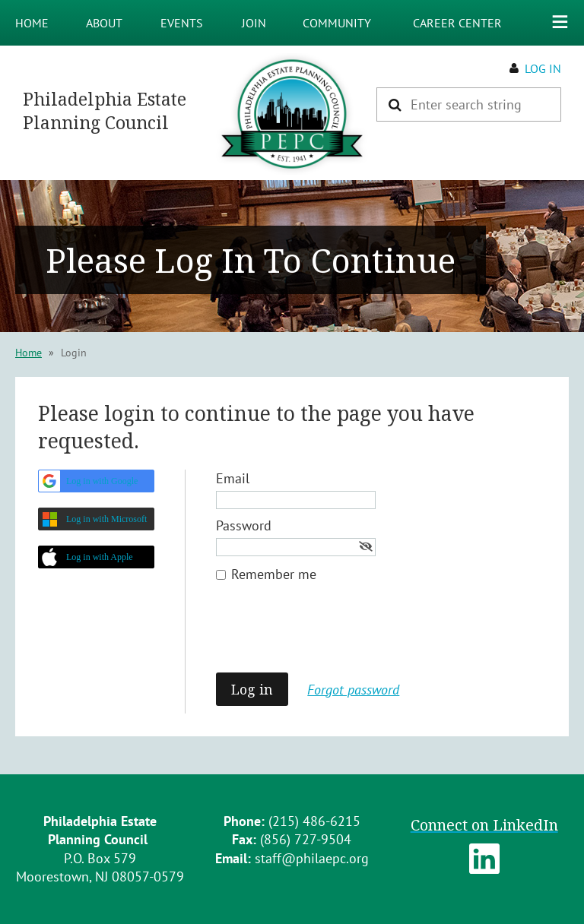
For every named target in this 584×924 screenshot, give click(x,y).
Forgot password (353, 690)
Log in (543, 68)
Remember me (274, 574)
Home (29, 353)
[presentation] (332, 635)
